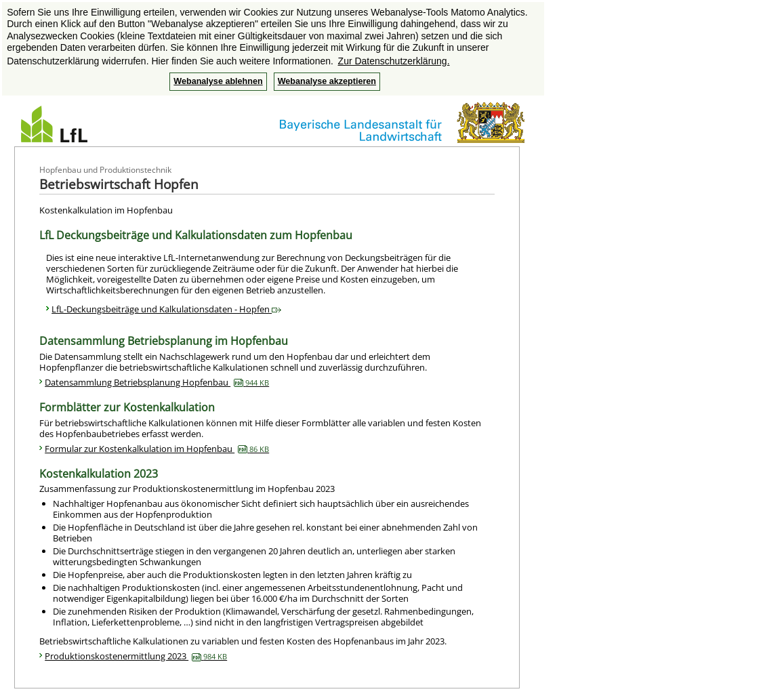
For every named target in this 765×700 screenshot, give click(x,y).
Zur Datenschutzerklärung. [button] (394, 61)
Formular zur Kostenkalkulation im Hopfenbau (157, 449)
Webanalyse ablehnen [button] (218, 81)
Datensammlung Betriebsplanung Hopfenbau (157, 382)
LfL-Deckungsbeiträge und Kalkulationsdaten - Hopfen (166, 309)
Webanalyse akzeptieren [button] (327, 81)
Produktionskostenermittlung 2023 (136, 656)
